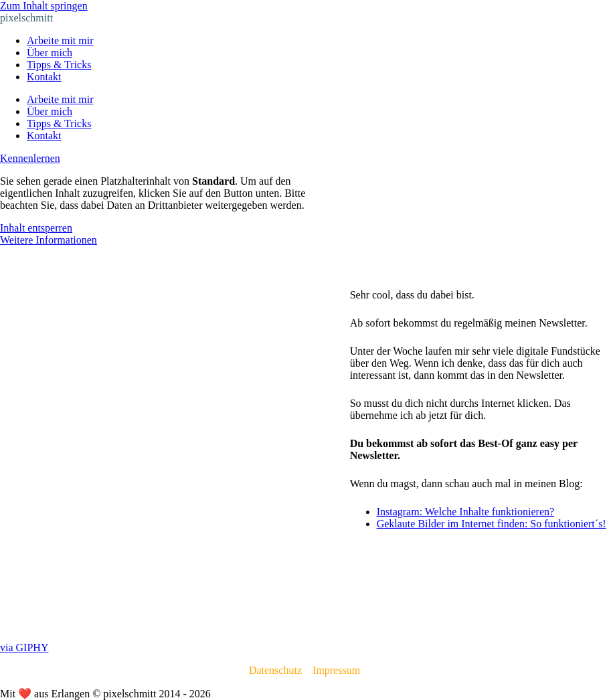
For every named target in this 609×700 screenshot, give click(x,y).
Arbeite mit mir (60, 40)
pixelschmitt (26, 18)
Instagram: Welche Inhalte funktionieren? (465, 512)
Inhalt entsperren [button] (36, 228)
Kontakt (44, 77)
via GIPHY (24, 647)
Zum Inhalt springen (44, 6)
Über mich (50, 53)
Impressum (336, 670)
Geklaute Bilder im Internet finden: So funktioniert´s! (492, 524)
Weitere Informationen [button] (49, 240)
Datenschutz (275, 670)
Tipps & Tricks (59, 65)
